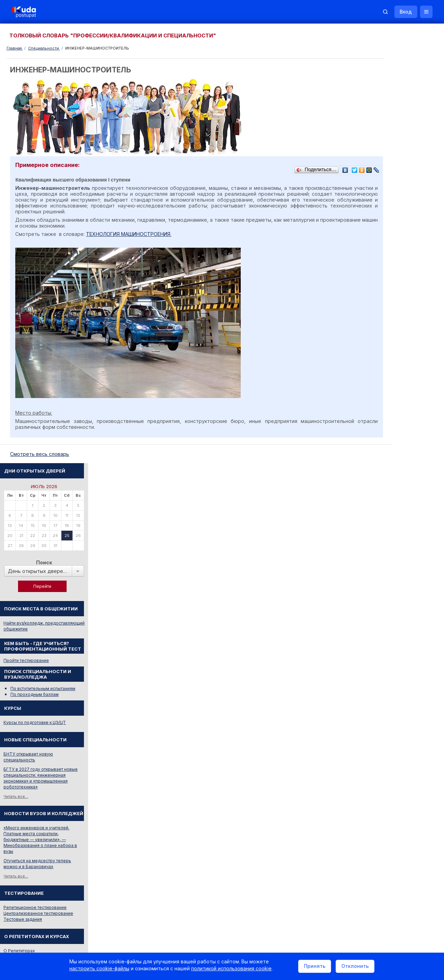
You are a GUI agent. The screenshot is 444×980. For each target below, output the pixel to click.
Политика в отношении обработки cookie (64, 944)
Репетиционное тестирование (391, 476)
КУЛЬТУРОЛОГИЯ (378, 566)
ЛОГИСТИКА (373, 575)
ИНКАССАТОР (374, 610)
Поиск (400, 131)
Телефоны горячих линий (386, 718)
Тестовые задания (379, 488)
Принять (315, 967)
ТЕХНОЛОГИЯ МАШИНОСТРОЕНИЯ (131, 234)
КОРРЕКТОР (373, 601)
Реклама (298, 886)
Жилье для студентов (382, 797)
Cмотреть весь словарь (42, 455)
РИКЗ (365, 737)
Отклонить (355, 967)
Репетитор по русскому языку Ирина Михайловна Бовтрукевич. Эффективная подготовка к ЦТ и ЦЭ (398, 849)
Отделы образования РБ (385, 728)
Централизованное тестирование (394, 482)
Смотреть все (373, 687)
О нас (270, 886)
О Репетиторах (375, 520)
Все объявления (377, 806)
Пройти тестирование (382, 229)
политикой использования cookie (231, 971)
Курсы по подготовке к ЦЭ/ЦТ (391, 292)
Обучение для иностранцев (392, 886)
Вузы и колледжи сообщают (402, 666)
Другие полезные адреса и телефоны (399, 756)
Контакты (331, 886)
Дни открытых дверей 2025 (401, 675)
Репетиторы (372, 787)
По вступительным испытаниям (399, 258)
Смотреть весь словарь (383, 619)
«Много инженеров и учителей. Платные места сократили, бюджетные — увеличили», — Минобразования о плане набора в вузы (396, 409)
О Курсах (369, 526)
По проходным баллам (390, 263)
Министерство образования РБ (392, 746)
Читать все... (372, 365)
